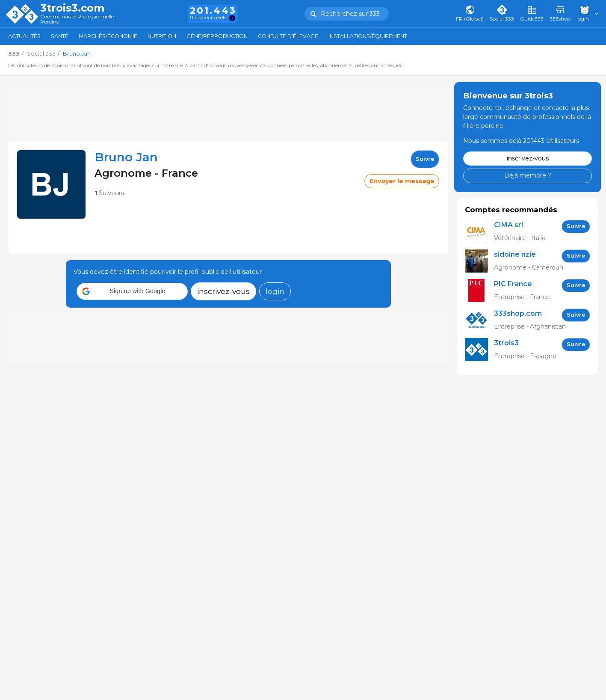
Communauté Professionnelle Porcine (77, 19)
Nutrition (162, 36)
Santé (60, 36)
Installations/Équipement (368, 36)
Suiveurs (109, 193)
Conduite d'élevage (288, 36)
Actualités (24, 36)
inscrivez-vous (223, 291)
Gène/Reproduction (217, 36)
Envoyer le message (402, 181)
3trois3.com (72, 8)
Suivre (425, 159)
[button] (132, 291)
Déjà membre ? (528, 175)
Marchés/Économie (108, 36)
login (275, 291)
